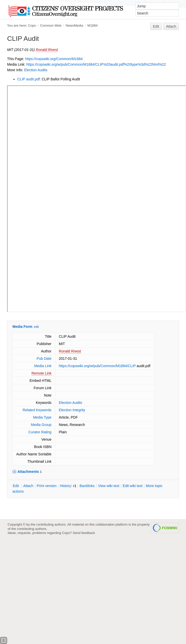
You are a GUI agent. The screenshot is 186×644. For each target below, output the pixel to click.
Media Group (41, 425)
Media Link (43, 366)
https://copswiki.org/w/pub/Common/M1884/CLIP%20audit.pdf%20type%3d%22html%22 (96, 64)
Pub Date (44, 359)
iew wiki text (109, 486)
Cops (32, 25)
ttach (28, 486)
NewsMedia (74, 25)
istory (66, 486)
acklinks (87, 486)
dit (16, 486)
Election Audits (36, 70)
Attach (171, 26)
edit (36, 327)
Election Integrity (72, 410)
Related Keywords (37, 410)
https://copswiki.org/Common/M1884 (54, 59)
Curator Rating (40, 432)
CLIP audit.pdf (28, 79)
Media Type (42, 417)
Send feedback (84, 533)
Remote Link (42, 373)
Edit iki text (133, 486)
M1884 (92, 25)
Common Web (51, 25)
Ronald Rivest (47, 50)
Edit (156, 26)
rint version (47, 486)
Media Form (22, 327)
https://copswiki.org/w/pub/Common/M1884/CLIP (97, 366)
